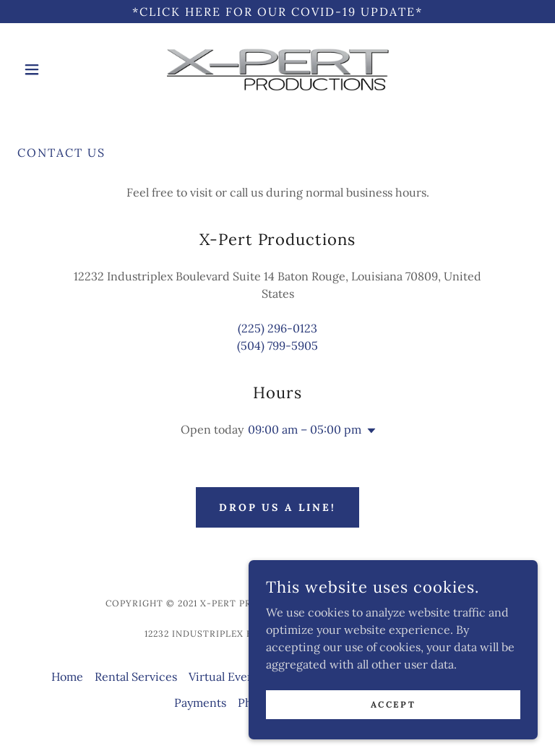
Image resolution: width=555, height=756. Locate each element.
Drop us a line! (278, 507)
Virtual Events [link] (226, 676)
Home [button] (67, 676)
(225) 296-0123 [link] (277, 328)
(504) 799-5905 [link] (277, 345)
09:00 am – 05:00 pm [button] (305, 429)
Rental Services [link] (136, 676)
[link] (277, 69)
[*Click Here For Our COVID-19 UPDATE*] (277, 12)
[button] (56, 69)
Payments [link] (200, 703)
